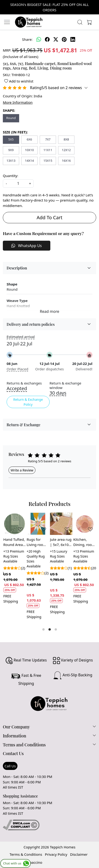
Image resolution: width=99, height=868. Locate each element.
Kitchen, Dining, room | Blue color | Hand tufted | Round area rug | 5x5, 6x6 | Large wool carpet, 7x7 (84, 542)
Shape (12, 284)
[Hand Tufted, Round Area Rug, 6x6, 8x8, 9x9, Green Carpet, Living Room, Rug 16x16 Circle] (15, 524)
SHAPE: (9, 110)
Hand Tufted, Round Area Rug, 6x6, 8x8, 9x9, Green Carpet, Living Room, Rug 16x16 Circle (14, 542)
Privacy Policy (56, 854)
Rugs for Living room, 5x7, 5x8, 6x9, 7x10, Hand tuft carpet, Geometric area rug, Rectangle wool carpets (37, 542)
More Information (18, 102)
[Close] (93, 6)
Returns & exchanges (24, 383)
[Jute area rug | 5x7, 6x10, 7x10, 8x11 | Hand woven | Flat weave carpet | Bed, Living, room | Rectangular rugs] (61, 524)
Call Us (10, 766)
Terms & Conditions (26, 854)
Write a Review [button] (22, 470)
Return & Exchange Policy (28, 402)
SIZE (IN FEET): (15, 132)
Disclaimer (79, 854)
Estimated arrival (21, 337)
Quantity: (11, 176)
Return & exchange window (65, 385)
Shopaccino (33, 862)
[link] (80, 22)
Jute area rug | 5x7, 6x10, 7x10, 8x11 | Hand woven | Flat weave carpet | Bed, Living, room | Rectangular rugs (61, 542)
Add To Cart (49, 217)
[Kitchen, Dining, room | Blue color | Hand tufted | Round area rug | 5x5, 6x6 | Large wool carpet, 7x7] (84, 524)
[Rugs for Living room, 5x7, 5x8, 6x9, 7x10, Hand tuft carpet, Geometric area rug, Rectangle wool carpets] (38, 524)
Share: (27, 39)
